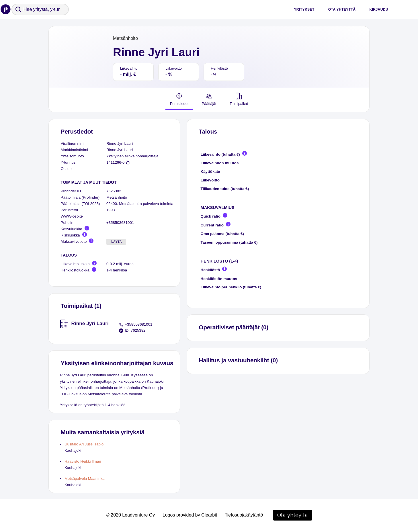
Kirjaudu (379, 9)
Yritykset (304, 9)
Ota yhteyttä (342, 9)
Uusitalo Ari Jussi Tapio (84, 444)
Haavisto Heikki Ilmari (83, 461)
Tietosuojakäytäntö (244, 515)
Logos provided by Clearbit (190, 515)
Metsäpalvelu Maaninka (84, 479)
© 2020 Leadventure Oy (130, 515)
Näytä (116, 242)
